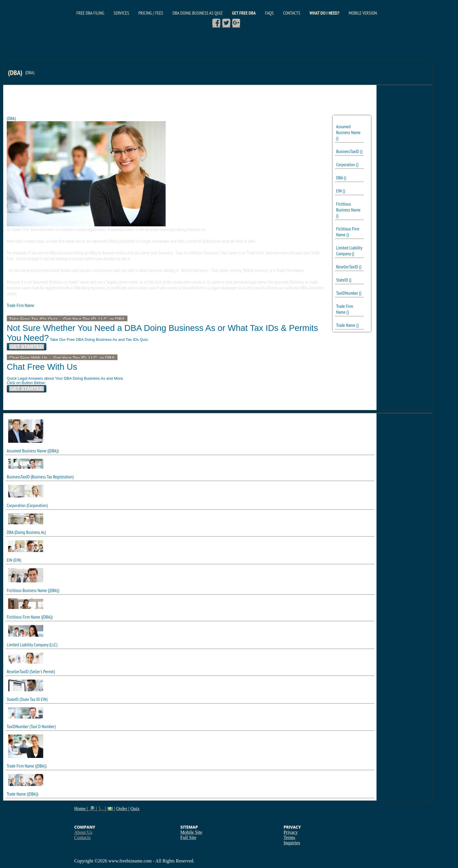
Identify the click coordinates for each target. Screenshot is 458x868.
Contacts (292, 13)
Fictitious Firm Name (23, 617)
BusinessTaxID (348, 151)
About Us (83, 832)
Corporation (346, 164)
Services (121, 13)
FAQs (269, 13)
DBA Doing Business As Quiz (198, 13)
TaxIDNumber (347, 293)
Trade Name (346, 325)
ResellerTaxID (347, 267)
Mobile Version (363, 13)
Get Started (27, 347)
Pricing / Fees (151, 13)
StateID (342, 280)
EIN (339, 191)
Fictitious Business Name (348, 207)
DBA (340, 178)
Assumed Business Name (348, 129)
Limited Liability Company (349, 251)
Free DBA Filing (90, 13)
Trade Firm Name (345, 309)
